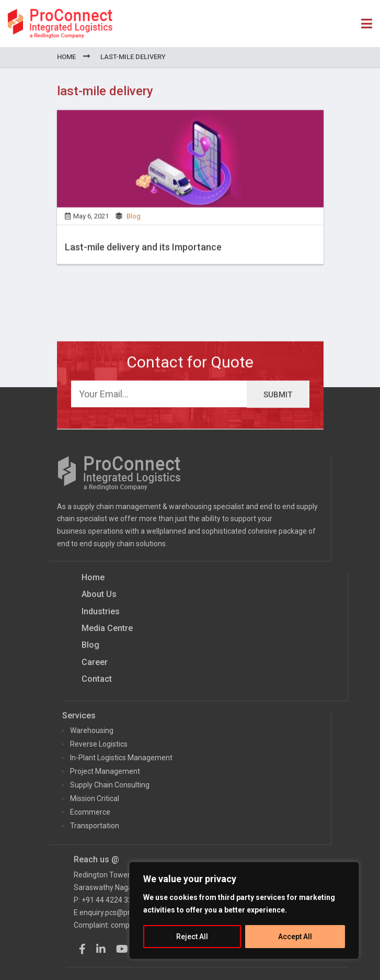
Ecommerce (90, 812)
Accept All (295, 937)
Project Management (105, 771)
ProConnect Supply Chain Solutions (60, 24)
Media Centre (107, 628)
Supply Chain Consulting (110, 785)
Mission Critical (95, 798)
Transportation (95, 826)
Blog (134, 219)
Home (66, 57)
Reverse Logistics (99, 744)
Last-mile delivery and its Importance (143, 250)
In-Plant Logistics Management (121, 758)
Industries (101, 611)
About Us (99, 594)
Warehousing (92, 730)
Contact (97, 679)
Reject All (192, 937)
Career (95, 662)
